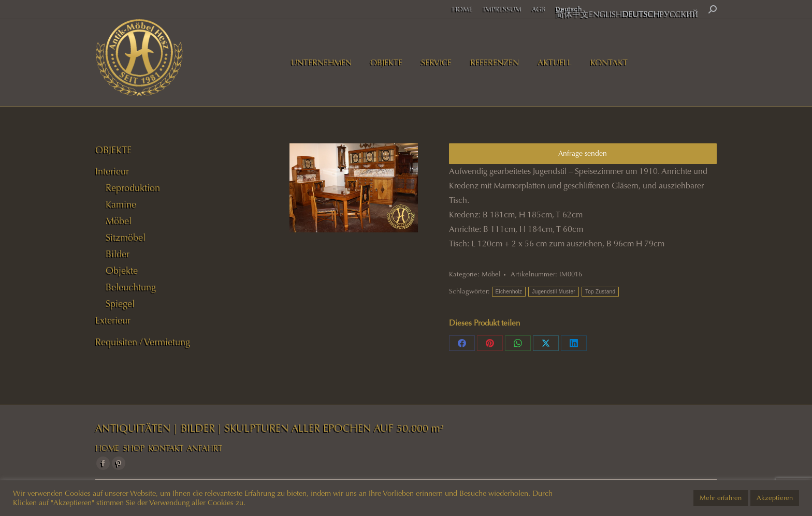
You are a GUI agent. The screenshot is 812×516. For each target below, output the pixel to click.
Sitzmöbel (126, 238)
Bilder (118, 254)
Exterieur (113, 320)
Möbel (491, 274)
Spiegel (120, 304)
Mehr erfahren (721, 498)
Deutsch (569, 9)
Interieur (112, 171)
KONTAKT (166, 448)
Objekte (122, 271)
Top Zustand (600, 292)
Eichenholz (509, 292)
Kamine (121, 204)
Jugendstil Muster (553, 292)
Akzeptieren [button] (775, 498)
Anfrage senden (583, 153)
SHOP (134, 448)
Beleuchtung (131, 287)
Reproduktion (133, 188)
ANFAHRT (205, 448)
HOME (107, 448)
